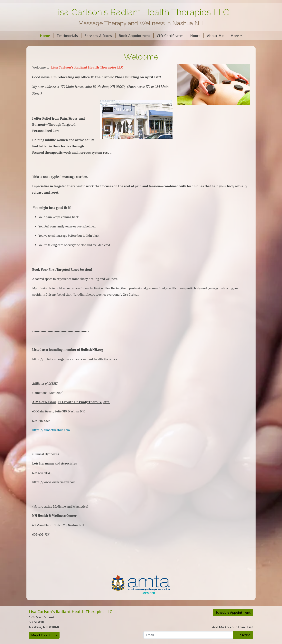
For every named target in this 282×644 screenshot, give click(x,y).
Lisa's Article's (120, 44)
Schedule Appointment (233, 621)
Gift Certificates (164, 36)
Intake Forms (92, 44)
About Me (209, 36)
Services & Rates (92, 36)
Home (39, 36)
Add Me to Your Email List (233, 635)
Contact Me (234, 36)
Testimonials (61, 36)
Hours (189, 36)
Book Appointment (128, 36)
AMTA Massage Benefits (54, 44)
